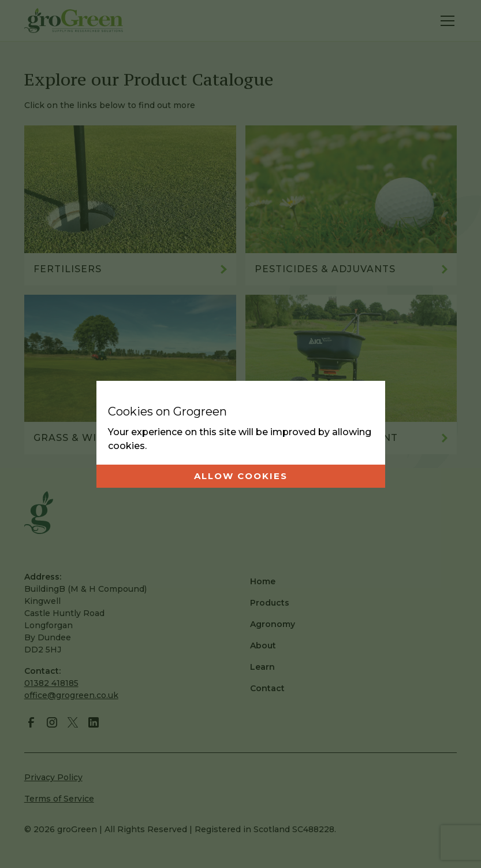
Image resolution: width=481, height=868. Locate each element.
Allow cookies (241, 476)
